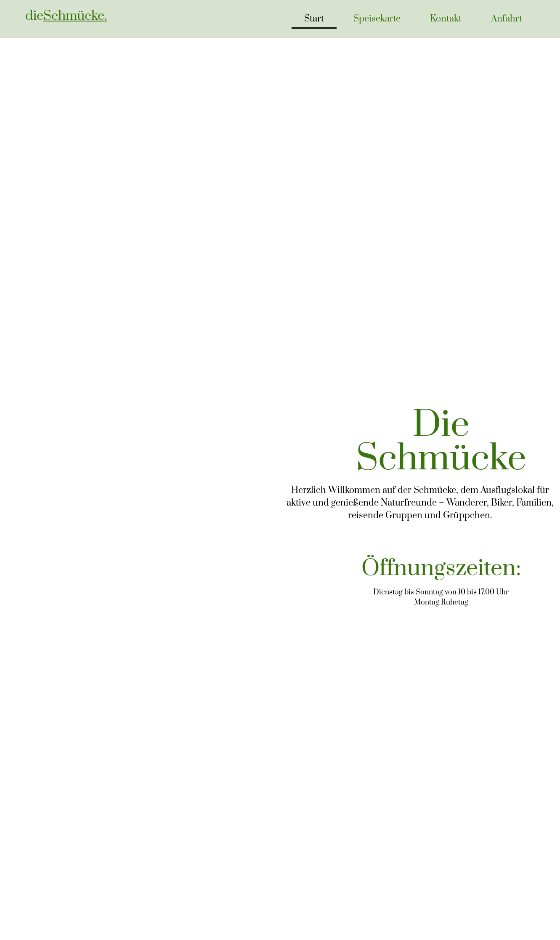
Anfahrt (507, 19)
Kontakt (446, 19)
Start (314, 19)
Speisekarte (377, 19)
